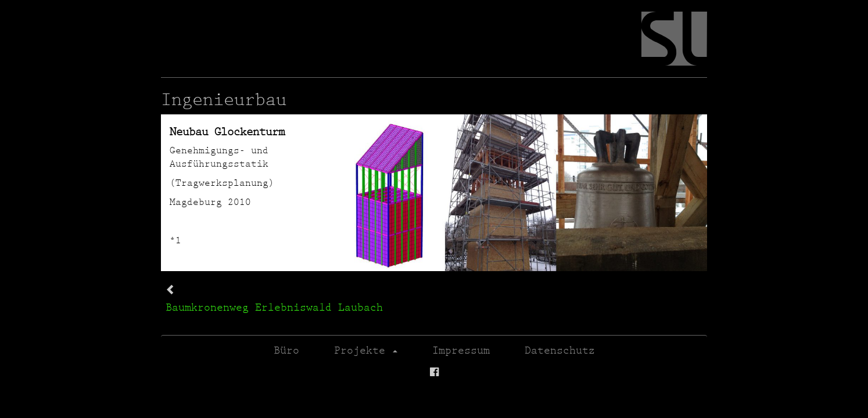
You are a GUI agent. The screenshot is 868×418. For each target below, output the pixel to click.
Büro (286, 350)
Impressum (461, 350)
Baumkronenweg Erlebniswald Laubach (274, 307)
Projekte (366, 350)
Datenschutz (560, 350)
